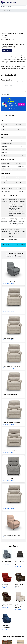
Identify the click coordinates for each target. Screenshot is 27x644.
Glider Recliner (19, 585)
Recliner (5, 584)
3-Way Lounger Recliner (20, 606)
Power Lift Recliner (10, 479)
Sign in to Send (6, 94)
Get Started (21, 104)
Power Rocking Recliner (6, 626)
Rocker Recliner (9, 338)
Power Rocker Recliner (11, 282)
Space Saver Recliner (10, 310)
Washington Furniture (5, 587)
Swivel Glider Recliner (10, 394)
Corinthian (19, 588)
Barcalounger (6, 565)
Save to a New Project (21, 75)
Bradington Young (20, 609)
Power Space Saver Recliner (12, 366)
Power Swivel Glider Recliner (12, 423)
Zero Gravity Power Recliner (6, 562)
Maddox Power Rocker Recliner (19, 563)
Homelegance (6, 629)
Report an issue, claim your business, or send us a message (13, 245)
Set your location (7, 51)
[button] (25, 3)
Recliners (3, 11)
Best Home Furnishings (10, 39)
